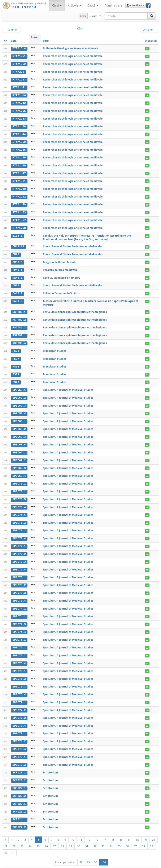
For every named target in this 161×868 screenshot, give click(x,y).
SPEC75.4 (19, 657)
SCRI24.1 (19, 812)
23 (22, 838)
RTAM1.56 (19, 126)
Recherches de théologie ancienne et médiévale (73, 56)
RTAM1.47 (19, 172)
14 (105, 832)
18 (137, 832)
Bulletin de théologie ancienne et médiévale (71, 48)
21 (6, 838)
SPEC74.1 (19, 603)
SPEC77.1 (19, 696)
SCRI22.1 (19, 781)
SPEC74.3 (19, 619)
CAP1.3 (18, 299)
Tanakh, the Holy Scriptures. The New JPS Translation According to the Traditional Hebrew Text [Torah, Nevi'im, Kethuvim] (87, 236)
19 (145, 832)
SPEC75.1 (19, 634)
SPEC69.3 (19, 464)
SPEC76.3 (19, 681)
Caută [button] (93, 5)
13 (97, 832)
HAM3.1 (18, 275)
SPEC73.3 (19, 588)
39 (152, 838)
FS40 (16, 379)
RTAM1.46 (19, 157)
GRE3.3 (18, 260)
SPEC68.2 (19, 425)
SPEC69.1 (19, 449)
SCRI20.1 (19, 765)
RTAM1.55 (19, 110)
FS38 (16, 364)
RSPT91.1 (19, 333)
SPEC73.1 (19, 572)
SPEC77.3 (19, 711)
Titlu (46, 41)
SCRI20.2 (19, 773)
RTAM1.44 (19, 133)
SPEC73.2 (19, 580)
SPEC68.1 (19, 418)
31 (87, 838)
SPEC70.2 (19, 487)
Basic (153, 864)
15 (113, 832)
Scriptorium (50, 765)
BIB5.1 (18, 234)
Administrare (114, 5)
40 (6, 845)
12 (89, 832)
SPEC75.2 (19, 642)
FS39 (16, 371)
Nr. (6, 41)
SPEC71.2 (19, 518)
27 (55, 838)
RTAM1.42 (19, 103)
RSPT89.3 (19, 325)
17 (129, 832)
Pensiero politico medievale (60, 268)
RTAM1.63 (19, 211)
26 (46, 838)
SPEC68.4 (19, 441)
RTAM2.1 (18, 72)
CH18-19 (18, 245)
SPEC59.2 (19, 395)
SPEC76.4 (19, 688)
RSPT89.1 (19, 310)
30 (79, 838)
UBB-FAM (69, 864)
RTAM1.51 (19, 56)
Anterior (11, 30)
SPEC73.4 (19, 595)
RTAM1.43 (19, 118)
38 (143, 838)
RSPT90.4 (19, 340)
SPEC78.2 (19, 735)
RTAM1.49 (19, 203)
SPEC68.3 (19, 433)
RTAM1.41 (19, 87)
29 (71, 838)
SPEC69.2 (19, 456)
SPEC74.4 (19, 626)
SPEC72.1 (19, 541)
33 (103, 838)
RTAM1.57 (19, 218)
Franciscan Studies (55, 348)
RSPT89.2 (19, 317)
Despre (143, 864)
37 (135, 838)
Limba (83, 16)
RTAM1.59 (19, 141)
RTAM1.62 (19, 195)
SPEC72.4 (19, 565)
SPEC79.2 (19, 758)
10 (73, 832)
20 (153, 832)
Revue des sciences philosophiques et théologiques (75, 309)
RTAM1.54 (19, 95)
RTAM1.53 (19, 79)
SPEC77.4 (19, 719)
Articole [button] (75, 5)
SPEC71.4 (19, 534)
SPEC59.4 (19, 410)
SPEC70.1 (19, 479)
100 (104, 854)
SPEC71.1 (19, 510)
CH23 (16, 283)
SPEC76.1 (19, 665)
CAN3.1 (18, 291)
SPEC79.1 (19, 750)
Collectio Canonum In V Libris (61, 291)
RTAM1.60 (19, 164)
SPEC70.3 (19, 495)
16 (121, 832)
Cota (14, 41)
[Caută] (152, 16)
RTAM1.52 (19, 64)
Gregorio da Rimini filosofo (60, 260)
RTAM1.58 (19, 226)
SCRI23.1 (19, 796)
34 (111, 838)
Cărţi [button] (57, 5)
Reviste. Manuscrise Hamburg (62, 275)
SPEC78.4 (19, 742)
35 (119, 838)
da (147, 48)
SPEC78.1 (19, 727)
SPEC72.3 (19, 557)
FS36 (16, 348)
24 (30, 838)
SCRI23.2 (19, 804)
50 (96, 854)
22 (14, 838)
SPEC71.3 (19, 526)
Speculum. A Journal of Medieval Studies (68, 387)
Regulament (119, 864)
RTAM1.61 (19, 180)
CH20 (16, 252)
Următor (149, 30)
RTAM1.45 (19, 149)
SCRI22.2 (19, 789)
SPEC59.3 (19, 402)
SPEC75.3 (19, 649)
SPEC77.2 (19, 704)
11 (81, 832)
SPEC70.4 (19, 503)
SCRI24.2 (19, 820)
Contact (132, 864)
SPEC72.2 (19, 549)
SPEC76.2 (19, 673)
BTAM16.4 (19, 48)
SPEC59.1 (19, 387)
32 (95, 838)
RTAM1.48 (19, 187)
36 (127, 838)
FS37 (16, 356)
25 (38, 838)
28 (62, 838)
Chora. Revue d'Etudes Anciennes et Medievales (73, 244)
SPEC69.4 (19, 472)
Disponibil (151, 41)
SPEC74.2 (19, 611)
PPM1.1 (18, 268)
